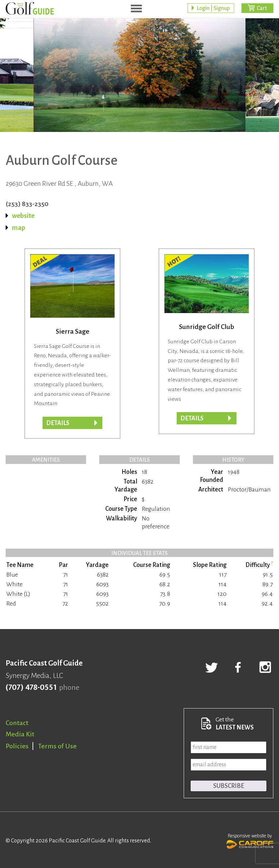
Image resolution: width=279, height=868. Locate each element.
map (19, 228)
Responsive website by (250, 840)
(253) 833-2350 (27, 204)
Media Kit (20, 734)
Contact (17, 723)
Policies (17, 746)
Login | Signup (213, 8)
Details (192, 418)
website (23, 216)
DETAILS (58, 423)
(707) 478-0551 (31, 688)
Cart (262, 8)
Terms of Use (57, 746)
